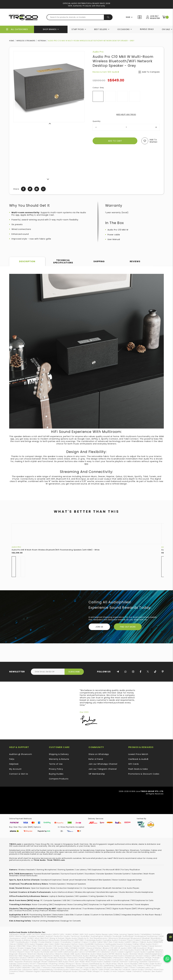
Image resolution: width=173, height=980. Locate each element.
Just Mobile (113, 950)
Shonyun (70, 964)
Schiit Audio (23, 964)
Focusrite (136, 946)
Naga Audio (29, 956)
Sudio (129, 966)
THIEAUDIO (70, 967)
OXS (45, 958)
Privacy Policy (56, 769)
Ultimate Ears (15, 969)
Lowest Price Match (138, 754)
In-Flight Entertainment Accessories (117, 904)
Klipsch (21, 952)
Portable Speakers (57, 884)
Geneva (13, 948)
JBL (77, 950)
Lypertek (151, 952)
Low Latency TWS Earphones (89, 870)
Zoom (12, 973)
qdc (127, 960)
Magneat (13, 954)
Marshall (32, 954)
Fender (76, 946)
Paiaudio (62, 958)
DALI (106, 942)
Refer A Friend (96, 759)
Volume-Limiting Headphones (46, 921)
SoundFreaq (70, 966)
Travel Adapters (142, 904)
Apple (131, 934)
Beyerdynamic (101, 938)
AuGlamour (152, 936)
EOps (29, 946)
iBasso (106, 948)
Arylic (137, 934)
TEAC (39, 967)
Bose (11, 940)
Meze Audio (102, 954)
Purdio (108, 960)
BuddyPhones (67, 940)
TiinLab (79, 967)
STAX (100, 966)
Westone (45, 971)
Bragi (34, 940)
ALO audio (90, 934)
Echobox (128, 944)
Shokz (62, 964)
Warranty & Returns (59, 759)
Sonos (37, 966)
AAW (29, 934)
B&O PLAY (45, 938)
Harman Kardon (45, 948)
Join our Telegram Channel (103, 769)
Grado (21, 948)
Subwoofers (137, 874)
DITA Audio (30, 944)
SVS (135, 966)
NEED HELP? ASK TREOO (126, 114)
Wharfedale (56, 971)
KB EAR (145, 950)
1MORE (23, 934)
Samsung (134, 962)
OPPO (154, 956)
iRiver (150, 948)
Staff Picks (78, 29)
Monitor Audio (122, 954)
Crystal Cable (96, 942)
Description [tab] (27, 261)
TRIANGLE (118, 967)
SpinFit (94, 966)
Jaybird (55, 950)
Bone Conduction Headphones (65, 888)
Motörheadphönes (154, 954)
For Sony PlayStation (131, 870)
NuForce (109, 956)
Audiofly (108, 936)
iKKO (130, 948)
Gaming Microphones (46, 870)
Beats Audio (71, 938)
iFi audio (122, 948)
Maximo (59, 954)
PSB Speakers (91, 960)
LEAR (60, 952)
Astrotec (157, 934)
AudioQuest (128, 936)
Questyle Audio (150, 960)
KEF (151, 950)
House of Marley (94, 948)
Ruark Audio (97, 962)
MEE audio (76, 954)
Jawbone (46, 950)
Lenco (82, 952)
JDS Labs (84, 950)
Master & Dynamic (46, 954)
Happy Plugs (31, 948)
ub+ (153, 967)
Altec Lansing (120, 934)
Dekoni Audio (146, 942)
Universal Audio (62, 969)
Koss (28, 952)
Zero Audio (156, 971)
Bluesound (136, 938)
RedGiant (53, 962)
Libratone (105, 952)
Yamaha (137, 971)
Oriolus (23, 958)
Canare (122, 940)
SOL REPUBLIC (15, 966)
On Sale (166, 29)
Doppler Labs (42, 944)
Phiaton (141, 958)
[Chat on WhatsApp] (167, 959)
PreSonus (58, 960)
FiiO (82, 946)
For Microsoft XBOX (111, 870)
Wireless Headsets (27, 870)
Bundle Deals (147, 29)
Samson (124, 962)
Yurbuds (146, 971)
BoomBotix (156, 938)
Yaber (129, 971)
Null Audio (119, 956)
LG (98, 952)
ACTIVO (36, 934)
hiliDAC (82, 948)
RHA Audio (63, 962)
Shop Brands (50, 29)
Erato (40, 946)
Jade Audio (35, 950)
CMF (12, 942)
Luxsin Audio (140, 952)
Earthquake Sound (114, 944)
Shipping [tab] (99, 261)
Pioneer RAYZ (15, 960)
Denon (13, 944)
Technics (47, 967)
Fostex (144, 946)
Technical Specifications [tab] (63, 261)
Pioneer (156, 958)
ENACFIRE (21, 946)
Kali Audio (129, 950)
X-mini (114, 971)
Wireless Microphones (85, 892)
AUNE (162, 936)
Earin (81, 944)
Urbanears (75, 969)
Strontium (120, 966)
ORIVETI (31, 958)
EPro (35, 946)
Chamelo (146, 940)
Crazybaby (66, 942)
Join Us (99, 627)
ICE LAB (114, 948)
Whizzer (83, 971)
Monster (133, 954)
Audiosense (140, 936)
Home (12, 41)
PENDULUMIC (107, 958)
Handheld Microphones (107, 892)
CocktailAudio (22, 942)
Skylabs (134, 964)
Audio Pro (98, 52)
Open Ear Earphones (40, 888)
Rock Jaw (74, 962)
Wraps (96, 971)
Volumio (14, 971)
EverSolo (68, 946)
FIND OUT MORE (128, 627)
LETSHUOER (91, 952)
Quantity (97, 121)
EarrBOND (89, 944)
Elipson (12, 946)
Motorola (13, 956)
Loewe (121, 952)
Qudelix (138, 960)
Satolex (13, 964)
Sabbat (107, 962)
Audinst (49, 936)
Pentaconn (119, 958)
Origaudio (14, 958)
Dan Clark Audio (116, 942)
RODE (82, 962)
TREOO (99, 967)
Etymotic (48, 946)
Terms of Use (56, 764)
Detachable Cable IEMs (63, 915)
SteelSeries (109, 966)
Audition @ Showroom (21, 754)
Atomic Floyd (21, 936)
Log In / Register (155, 17)
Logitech (129, 952)
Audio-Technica (72, 936)
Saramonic (154, 962)
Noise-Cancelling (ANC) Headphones (49, 904)
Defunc (136, 942)
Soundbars (90, 874)
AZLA (37, 938)
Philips (149, 958)
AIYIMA (75, 934)
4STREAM (42, 41)
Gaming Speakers (66, 870)
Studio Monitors (126, 892)
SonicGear (27, 966)
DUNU (57, 944)
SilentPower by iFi (97, 964)
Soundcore (58, 966)
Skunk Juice (123, 964)
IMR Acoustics (140, 948)
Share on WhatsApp (99, 754)
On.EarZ (139, 956)
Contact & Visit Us (19, 774)
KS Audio (36, 952)
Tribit (125, 967)
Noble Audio (60, 956)
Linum (114, 952)
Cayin (130, 940)
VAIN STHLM (104, 969)
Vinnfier (149, 969)
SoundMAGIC (83, 966)
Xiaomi (121, 971)
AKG (82, 934)
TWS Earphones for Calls (142, 900)
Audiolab (117, 936)
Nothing (93, 956)
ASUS (12, 936)
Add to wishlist (153, 141)
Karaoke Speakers (105, 874)
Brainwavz (43, 940)
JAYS (62, 950)
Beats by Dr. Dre (86, 938)
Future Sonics (155, 946)
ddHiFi (128, 942)
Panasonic (73, 958)
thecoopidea (58, 967)
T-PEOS (148, 966)
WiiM (90, 971)
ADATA (56, 934)
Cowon (56, 942)
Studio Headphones (144, 892)
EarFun (75, 944)
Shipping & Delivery (59, 754)
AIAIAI (68, 934)
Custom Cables (82, 915)
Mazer (67, 954)
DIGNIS (20, 944)
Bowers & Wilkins (23, 940)
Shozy (78, 964)
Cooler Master (45, 942)
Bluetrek (146, 938)
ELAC (155, 944)
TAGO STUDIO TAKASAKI (20, 967)
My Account (15, 769)
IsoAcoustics (15, 950)
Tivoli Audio (89, 967)
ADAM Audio (46, 934)
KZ (56, 952)
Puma (101, 960)
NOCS (69, 956)
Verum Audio (138, 969)
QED (132, 960)
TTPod (132, 967)
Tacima (156, 966)
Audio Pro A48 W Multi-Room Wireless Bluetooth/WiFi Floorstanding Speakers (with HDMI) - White (56, 550)
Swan (140, 966)
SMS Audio (144, 964)
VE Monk (127, 969)
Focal (128, 946)
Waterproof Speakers (76, 884)
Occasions (123, 29)
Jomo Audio (101, 950)
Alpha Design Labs (104, 934)
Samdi (115, 962)
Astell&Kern (146, 934)
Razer (44, 962)
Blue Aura (113, 938)
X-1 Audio (105, 971)
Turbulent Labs (143, 967)
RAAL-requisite (16, 962)
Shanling (53, 964)
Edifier (136, 944)
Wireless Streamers (26, 41)
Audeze (32, 936)
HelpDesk (14, 764)
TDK (33, 967)
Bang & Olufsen (57, 938)
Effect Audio (146, 944)
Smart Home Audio (29, 876)
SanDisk (143, 962)
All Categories (19, 29)
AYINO (31, 938)
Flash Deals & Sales (138, 769)
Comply (34, 942)
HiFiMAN (74, 948)
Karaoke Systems (122, 874)
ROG (88, 962)
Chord (154, 940)
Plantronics (27, 960)
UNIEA (36, 969)
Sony (43, 966)
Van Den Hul (116, 969)
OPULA (160, 956)
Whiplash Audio (70, 971)
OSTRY (39, 958)
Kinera (13, 952)
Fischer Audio (103, 946)
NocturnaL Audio (81, 956)
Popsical (49, 960)
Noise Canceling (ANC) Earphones (83, 904)
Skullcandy (111, 964)
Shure (85, 964)
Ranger (37, 962)
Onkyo (147, 956)
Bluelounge (124, 938)
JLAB (91, 950)
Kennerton (159, 950)
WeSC (22, 971)
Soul (49, 966)
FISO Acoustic (117, 946)
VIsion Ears (158, 969)
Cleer (161, 940)
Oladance (130, 956)
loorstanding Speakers (41, 915)
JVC (121, 950)
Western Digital (33, 971)
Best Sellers (101, 29)
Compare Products (140, 18)
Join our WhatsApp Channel (103, 764)
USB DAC (67, 900)
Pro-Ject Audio (71, 960)
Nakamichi (48, 956)
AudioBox (85, 936)
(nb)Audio (14, 934)
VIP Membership (97, 774)
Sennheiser (43, 964)
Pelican (97, 958)
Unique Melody (46, 969)
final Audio (91, 946)
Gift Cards (134, 764)
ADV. (62, 934)
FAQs (12, 759)
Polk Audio (39, 960)
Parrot (82, 958)
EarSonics (100, 944)
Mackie (159, 952)
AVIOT (24, 938)
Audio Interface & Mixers (63, 892)
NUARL (101, 956)
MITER (112, 954)
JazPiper (70, 950)
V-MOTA (94, 969)
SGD (128, 17)
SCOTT (33, 964)
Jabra (25, 950)
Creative (76, 942)
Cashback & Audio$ (138, 759)
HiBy (67, 948)
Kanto (138, 950)
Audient (41, 936)
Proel (81, 960)
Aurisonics (15, 938)
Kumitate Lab (47, 952)
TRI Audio (108, 967)
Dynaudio (66, 944)
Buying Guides (56, 774)
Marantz (23, 954)
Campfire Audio (110, 940)
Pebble (89, 958)
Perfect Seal (130, 958)
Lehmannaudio (71, 952)
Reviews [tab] (135, 261)
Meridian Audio (89, 954)
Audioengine (97, 936)
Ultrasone (27, 969)
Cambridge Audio (93, 940)
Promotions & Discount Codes (144, 774)
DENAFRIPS (158, 942)
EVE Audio (58, 946)
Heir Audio (59, 948)
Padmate (52, 958)
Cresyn (85, 942)
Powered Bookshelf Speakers (47, 874)
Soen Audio (155, 964)
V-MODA (85, 969)
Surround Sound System (72, 874)
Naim (39, 956)
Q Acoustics (118, 960)
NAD (21, 956)
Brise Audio (55, 940)
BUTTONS (79, 940)
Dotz (51, 944)
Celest (137, 940)
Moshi (141, 954)
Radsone (28, 962)
